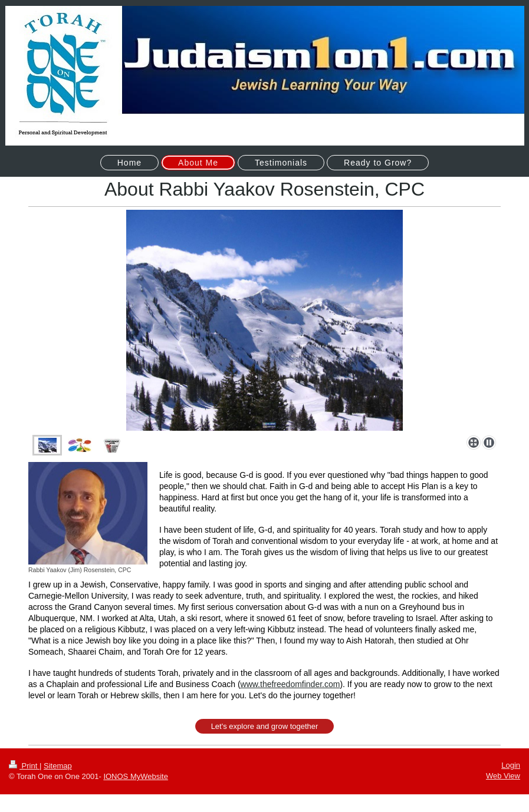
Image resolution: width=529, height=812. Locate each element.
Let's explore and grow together (265, 726)
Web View (503, 776)
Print (24, 766)
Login (511, 765)
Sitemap (58, 766)
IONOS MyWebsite (136, 776)
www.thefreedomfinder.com (290, 684)
